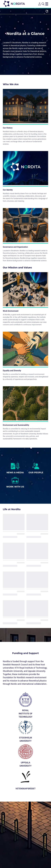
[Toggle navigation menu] (47, 4)
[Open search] (43, 4)
